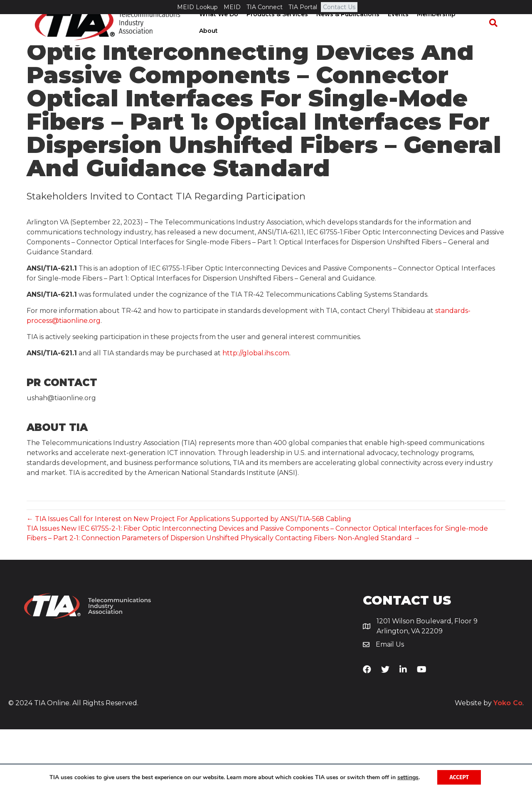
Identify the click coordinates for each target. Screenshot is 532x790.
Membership (438, 37)
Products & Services (279, 37)
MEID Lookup (197, 7)
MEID (232, 7)
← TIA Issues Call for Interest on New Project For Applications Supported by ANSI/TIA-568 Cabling (189, 580)
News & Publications (350, 37)
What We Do (221, 37)
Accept (459, 777)
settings (408, 777)
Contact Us (339, 7)
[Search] (497, 37)
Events (400, 37)
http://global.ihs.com (256, 414)
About (475, 37)
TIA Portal (303, 7)
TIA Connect (265, 7)
